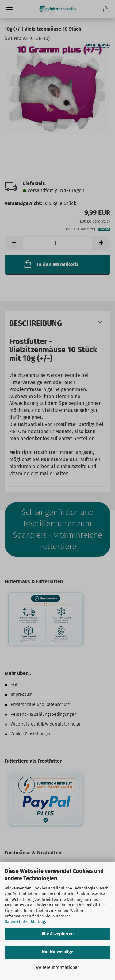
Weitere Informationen (57, 968)
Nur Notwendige (58, 952)
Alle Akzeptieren (58, 934)
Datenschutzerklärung (25, 922)
